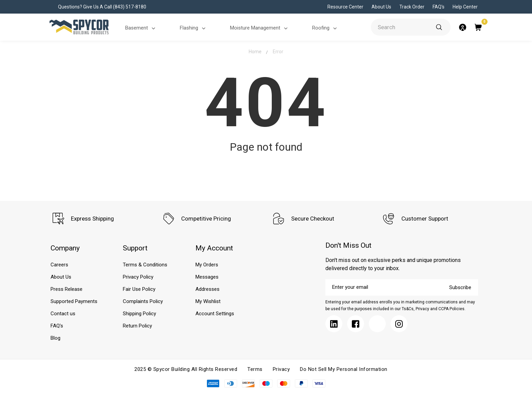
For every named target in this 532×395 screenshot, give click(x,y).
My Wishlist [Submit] (208, 301)
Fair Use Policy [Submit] (139, 289)
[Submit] (439, 27)
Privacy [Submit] (281, 369)
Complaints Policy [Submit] (143, 301)
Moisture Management (260, 28)
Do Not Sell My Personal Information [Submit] (344, 369)
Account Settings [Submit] (215, 314)
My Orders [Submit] (207, 265)
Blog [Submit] (55, 338)
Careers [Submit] (59, 265)
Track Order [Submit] (412, 7)
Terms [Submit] (255, 369)
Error (278, 52)
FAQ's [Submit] (439, 7)
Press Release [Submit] (66, 289)
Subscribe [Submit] (460, 287)
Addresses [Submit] (207, 289)
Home (255, 52)
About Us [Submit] (381, 7)
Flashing (194, 28)
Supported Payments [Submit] (74, 301)
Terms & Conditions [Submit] (145, 265)
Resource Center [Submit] (345, 7)
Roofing (326, 28)
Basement (141, 28)
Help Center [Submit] (465, 7)
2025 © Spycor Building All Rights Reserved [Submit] (186, 369)
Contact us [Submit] (63, 314)
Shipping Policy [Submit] (139, 314)
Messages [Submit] (207, 277)
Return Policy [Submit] (137, 326)
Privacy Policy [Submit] (138, 277)
